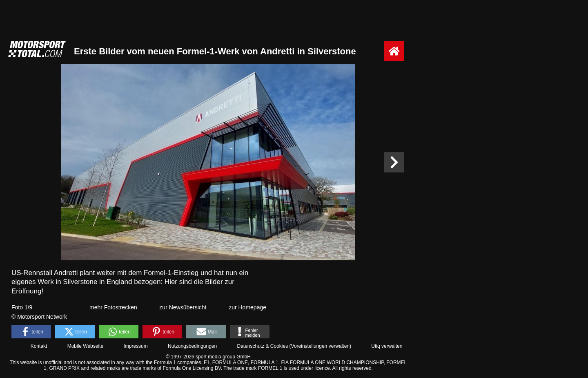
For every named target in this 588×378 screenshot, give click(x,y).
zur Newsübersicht (183, 307)
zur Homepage (247, 307)
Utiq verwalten (387, 346)
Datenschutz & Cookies (262, 346)
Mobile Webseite (86, 346)
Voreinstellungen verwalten (320, 346)
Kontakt (39, 346)
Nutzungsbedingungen (192, 346)
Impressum (135, 346)
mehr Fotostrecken (113, 307)
